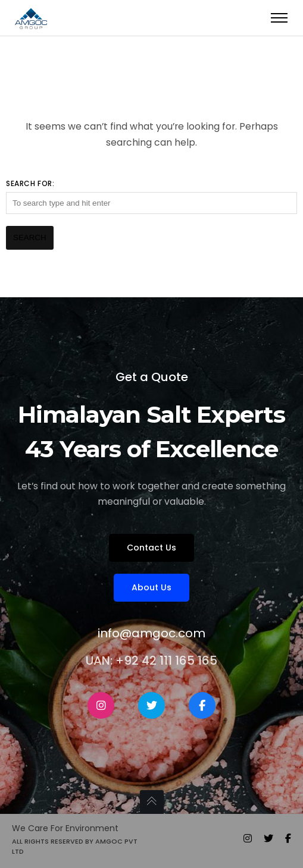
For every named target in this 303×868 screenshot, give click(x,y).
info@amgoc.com (151, 633)
